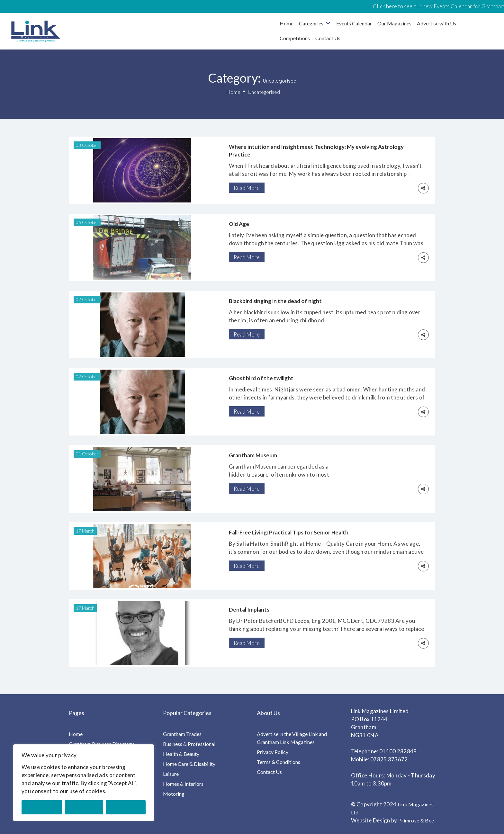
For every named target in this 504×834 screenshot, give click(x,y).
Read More (247, 188)
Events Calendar (354, 23)
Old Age (239, 224)
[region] (84, 783)
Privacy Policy (273, 752)
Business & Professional (189, 744)
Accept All (126, 807)
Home (287, 23)
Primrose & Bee (416, 820)
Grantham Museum (253, 455)
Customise (42, 807)
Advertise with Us (437, 23)
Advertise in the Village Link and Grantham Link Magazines (292, 738)
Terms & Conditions (279, 762)
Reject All (84, 807)
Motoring (174, 794)
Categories (311, 23)
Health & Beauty (181, 754)
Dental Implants (249, 610)
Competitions (295, 38)
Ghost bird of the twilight (261, 378)
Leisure (171, 774)
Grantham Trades (182, 734)
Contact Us (328, 38)
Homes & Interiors (183, 784)
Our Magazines (394, 23)
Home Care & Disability (189, 764)
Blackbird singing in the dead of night (275, 301)
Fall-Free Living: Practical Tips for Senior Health (289, 532)
